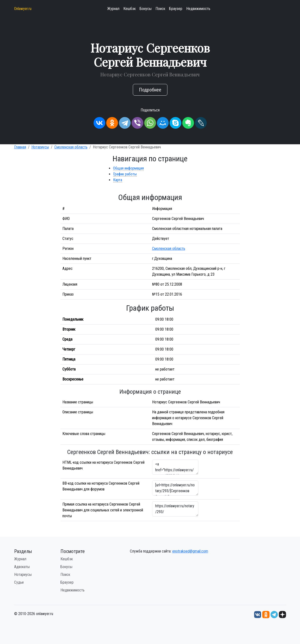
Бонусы (146, 9)
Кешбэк (130, 9)
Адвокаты (22, 567)
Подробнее (150, 90)
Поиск (160, 9)
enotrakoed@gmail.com (190, 551)
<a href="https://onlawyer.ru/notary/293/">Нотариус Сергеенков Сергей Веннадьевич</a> (175, 467)
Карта (118, 180)
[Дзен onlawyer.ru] (282, 614)
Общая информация (128, 168)
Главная (20, 147)
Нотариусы (40, 147)
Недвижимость (198, 9)
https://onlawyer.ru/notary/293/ (175, 509)
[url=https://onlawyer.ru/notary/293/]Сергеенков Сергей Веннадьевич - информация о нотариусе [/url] (175, 488)
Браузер (176, 9)
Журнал (113, 9)
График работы (125, 174)
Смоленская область (71, 147)
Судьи (19, 582)
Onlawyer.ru (23, 9)
